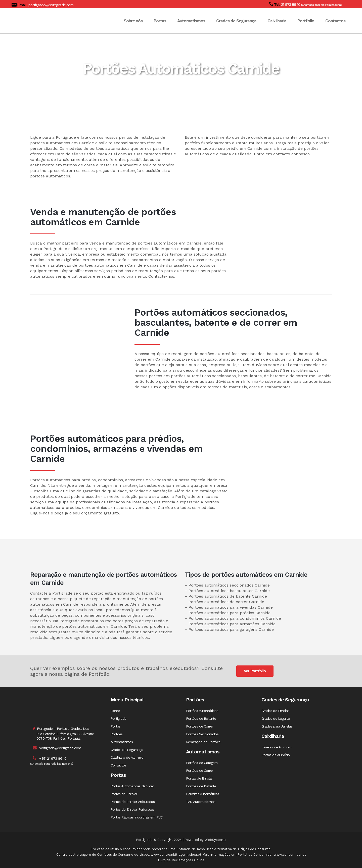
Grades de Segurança (127, 750)
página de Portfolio (87, 674)
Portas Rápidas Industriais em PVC (137, 817)
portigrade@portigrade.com (50, 5)
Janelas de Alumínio (276, 747)
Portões (117, 734)
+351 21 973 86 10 (53, 758)
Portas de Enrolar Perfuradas (133, 809)
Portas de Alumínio (276, 755)
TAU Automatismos (201, 802)
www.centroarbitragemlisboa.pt (176, 855)
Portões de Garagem (202, 763)
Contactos (119, 765)
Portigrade (118, 718)
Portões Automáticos (202, 711)
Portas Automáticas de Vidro (132, 786)
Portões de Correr (199, 726)
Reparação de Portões (203, 742)
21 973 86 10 (290, 5)
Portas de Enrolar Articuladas (133, 802)
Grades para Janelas (277, 726)
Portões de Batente (201, 718)
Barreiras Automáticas (202, 794)
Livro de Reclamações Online (181, 860)
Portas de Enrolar (124, 794)
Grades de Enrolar (275, 711)
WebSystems (215, 840)
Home (115, 711)
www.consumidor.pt (290, 855)
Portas (116, 726)
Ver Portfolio (255, 671)
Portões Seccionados (202, 734)
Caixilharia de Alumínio (127, 757)
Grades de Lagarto (276, 718)
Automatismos (122, 742)
